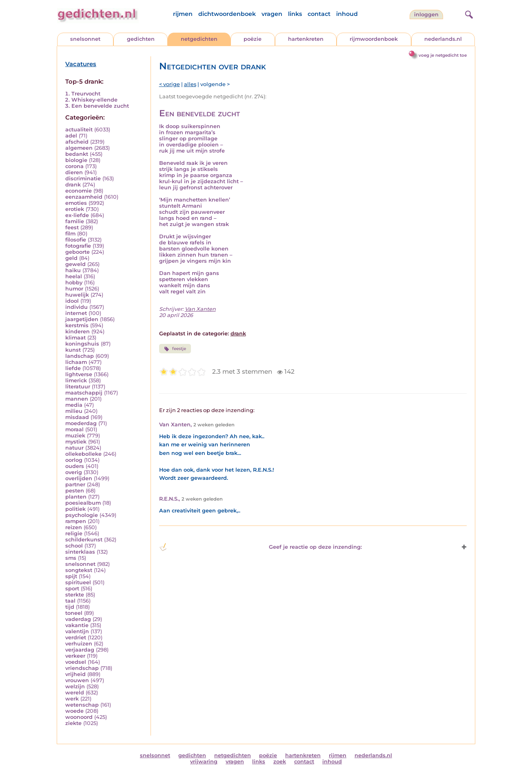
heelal (74, 276)
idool (72, 301)
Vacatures (81, 64)
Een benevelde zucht (100, 106)
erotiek (75, 209)
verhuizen (79, 644)
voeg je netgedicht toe (443, 55)
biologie (76, 160)
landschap (80, 356)
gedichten (141, 39)
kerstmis (77, 325)
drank (73, 185)
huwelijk (77, 295)
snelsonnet (85, 39)
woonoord (79, 717)
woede (74, 711)
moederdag (81, 423)
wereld (75, 693)
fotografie (78, 246)
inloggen (426, 14)
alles (190, 84)
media (74, 405)
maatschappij (84, 393)
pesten (75, 491)
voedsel (76, 662)
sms (71, 558)
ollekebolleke (83, 454)
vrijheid (75, 674)
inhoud (347, 14)
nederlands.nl (443, 39)
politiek (75, 509)
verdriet (76, 637)
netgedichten (199, 39)
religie (74, 533)
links (295, 14)
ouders (75, 466)
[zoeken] (468, 13)
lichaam (76, 362)
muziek (75, 436)
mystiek (76, 442)
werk (72, 699)
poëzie (253, 39)
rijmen (183, 14)
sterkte (75, 595)
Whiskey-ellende (94, 100)
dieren (74, 172)
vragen (272, 14)
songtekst (79, 570)
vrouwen (77, 680)
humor (74, 289)
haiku (73, 270)
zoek (280, 762)
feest (72, 227)
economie (79, 191)
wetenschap (82, 705)
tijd (70, 607)
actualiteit (79, 130)
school (74, 546)
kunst (73, 350)
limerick (76, 380)
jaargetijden (82, 319)
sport (72, 589)
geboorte (78, 252)
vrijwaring (204, 762)
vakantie (77, 625)
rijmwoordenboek (374, 39)
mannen (77, 399)
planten (76, 497)
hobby (74, 283)
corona (74, 166)
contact (319, 14)
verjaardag (80, 650)
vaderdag (78, 619)
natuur (74, 448)
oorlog (74, 460)
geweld (75, 264)
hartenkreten (306, 39)
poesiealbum (83, 503)
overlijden (79, 478)
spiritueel (78, 582)
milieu (74, 411)
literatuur (78, 387)
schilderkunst (84, 540)
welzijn (75, 686)
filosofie (76, 240)
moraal (74, 429)
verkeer (75, 656)
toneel (74, 613)
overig (74, 472)
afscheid (77, 142)
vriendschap (82, 668)
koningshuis (82, 344)
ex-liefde (77, 215)
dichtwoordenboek (227, 14)
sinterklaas (80, 552)
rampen (76, 521)
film (70, 234)
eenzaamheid (84, 197)
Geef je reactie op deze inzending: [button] (260, 547)
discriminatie (83, 178)
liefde (73, 368)
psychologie (82, 515)
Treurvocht (86, 94)
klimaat (75, 338)
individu (76, 307)
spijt (71, 576)
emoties (76, 203)
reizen (74, 527)
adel (71, 136)
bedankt (77, 154)
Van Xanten (200, 309)
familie (75, 221)
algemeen (79, 148)
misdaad (77, 417)
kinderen (78, 331)
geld (71, 258)
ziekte (73, 723)
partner (75, 484)
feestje (175, 349)
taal (70, 601)
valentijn (77, 631)
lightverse (79, 374)
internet (76, 313)
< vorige (170, 84)
